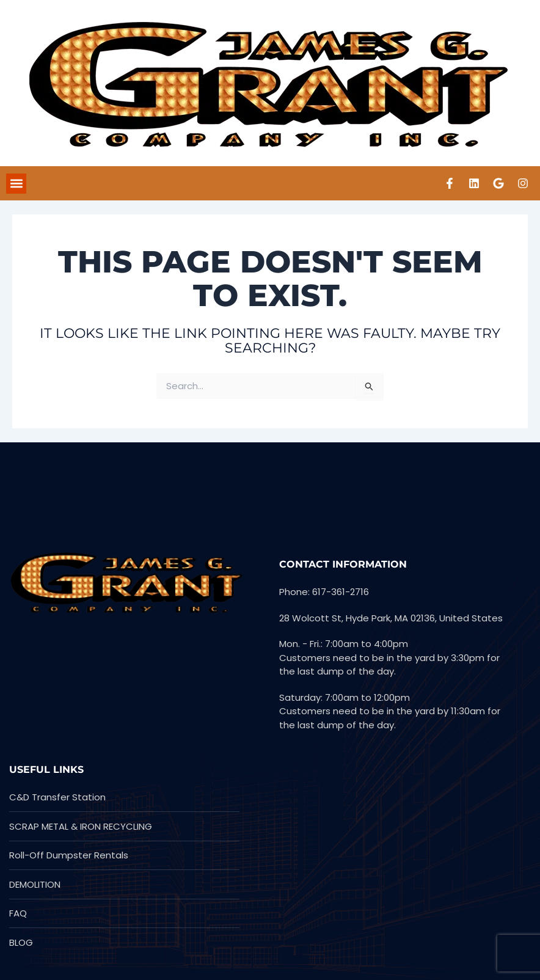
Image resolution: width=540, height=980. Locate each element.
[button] (16, 184)
